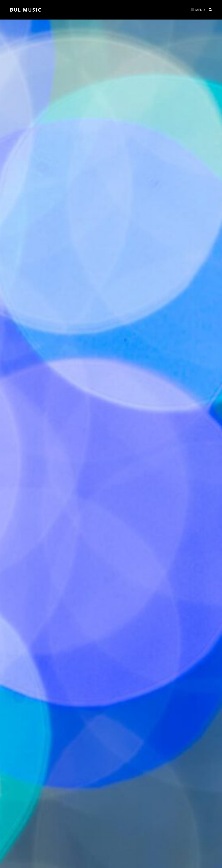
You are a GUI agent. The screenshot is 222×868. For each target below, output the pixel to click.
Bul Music (26, 10)
